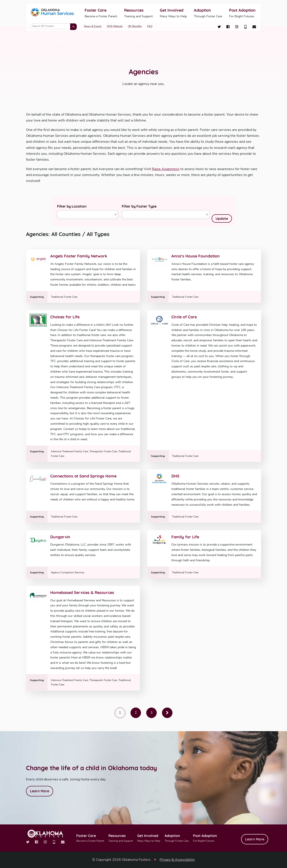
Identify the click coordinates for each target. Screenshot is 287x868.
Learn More (40, 791)
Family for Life (185, 537)
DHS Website (115, 26)
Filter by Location (72, 206)
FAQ (150, 26)
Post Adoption (242, 13)
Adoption (208, 13)
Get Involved (173, 13)
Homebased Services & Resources (82, 592)
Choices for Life (65, 317)
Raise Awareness (166, 169)
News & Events (93, 26)
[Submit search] (73, 27)
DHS (175, 476)
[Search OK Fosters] (54, 26)
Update (222, 218)
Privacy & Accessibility (177, 860)
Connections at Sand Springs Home (83, 476)
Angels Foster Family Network (79, 256)
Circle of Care (184, 317)
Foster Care (101, 13)
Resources (138, 13)
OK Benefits (135, 26)
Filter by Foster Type (139, 206)
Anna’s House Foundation (196, 256)
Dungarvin (60, 537)
